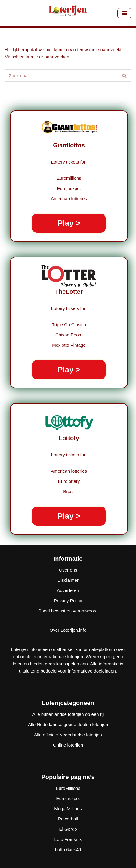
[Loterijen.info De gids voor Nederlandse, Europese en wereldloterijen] (68, 13)
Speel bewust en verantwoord (68, 611)
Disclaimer (68, 580)
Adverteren (68, 590)
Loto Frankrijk (68, 839)
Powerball (68, 819)
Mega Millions (68, 809)
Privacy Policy (68, 601)
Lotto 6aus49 (68, 850)
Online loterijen (68, 745)
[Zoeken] (61, 76)
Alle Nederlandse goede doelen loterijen (68, 724)
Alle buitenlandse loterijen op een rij (68, 714)
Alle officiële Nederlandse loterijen (68, 735)
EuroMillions (68, 788)
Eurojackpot (68, 798)
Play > (69, 223)
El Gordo (68, 829)
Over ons (68, 570)
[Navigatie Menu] (124, 13)
